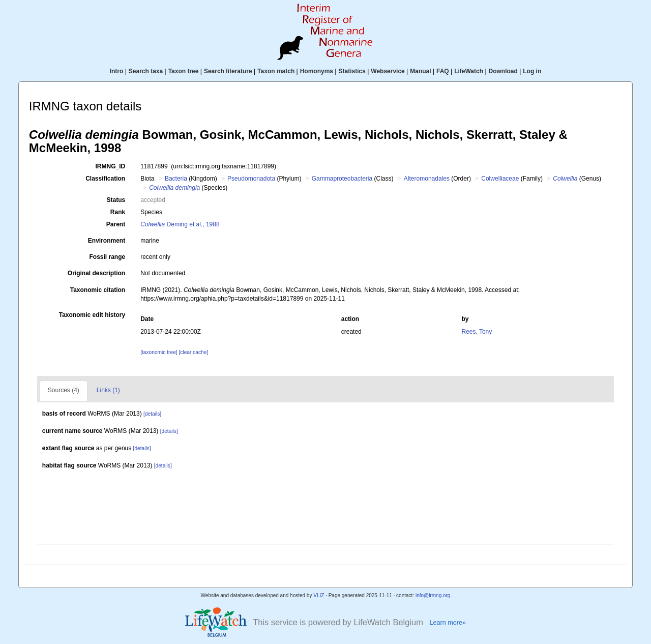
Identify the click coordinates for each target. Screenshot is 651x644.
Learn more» (448, 623)
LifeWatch (469, 71)
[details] (152, 414)
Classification (105, 179)
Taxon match (276, 71)
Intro (117, 71)
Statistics (352, 71)
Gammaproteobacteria (342, 179)
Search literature (228, 71)
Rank (118, 212)
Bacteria (176, 179)
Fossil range (108, 257)
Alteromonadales (427, 179)
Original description (96, 273)
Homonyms (317, 71)
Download (503, 71)
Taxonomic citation (98, 290)
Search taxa (146, 71)
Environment (107, 241)
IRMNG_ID (111, 166)
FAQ (443, 71)
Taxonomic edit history (92, 315)
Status (116, 200)
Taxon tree (184, 71)
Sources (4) (64, 390)
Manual (420, 71)
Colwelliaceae (500, 179)
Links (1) (108, 390)
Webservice (388, 71)
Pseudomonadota (251, 179)
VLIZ (319, 595)
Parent (116, 224)
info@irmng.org (433, 595)
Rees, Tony (477, 332)
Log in (532, 71)
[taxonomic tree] (159, 352)
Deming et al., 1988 (180, 224)
